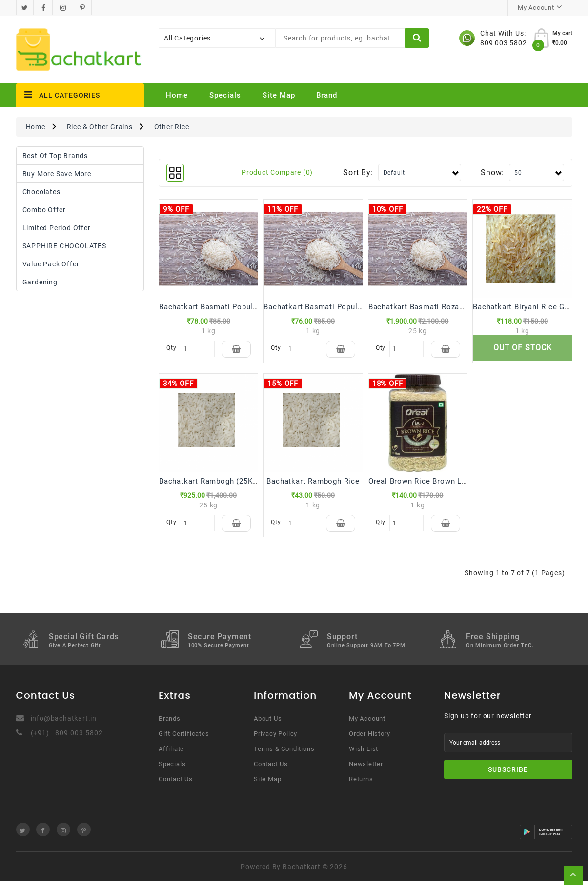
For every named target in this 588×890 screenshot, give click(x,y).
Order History (369, 742)
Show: (492, 172)
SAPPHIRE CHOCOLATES (64, 246)
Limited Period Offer (57, 228)
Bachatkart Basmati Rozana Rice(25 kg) (440, 307)
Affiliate (171, 758)
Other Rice (172, 127)
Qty (171, 348)
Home (177, 95)
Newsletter (366, 773)
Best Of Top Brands (55, 156)
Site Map (279, 95)
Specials (225, 95)
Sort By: (358, 172)
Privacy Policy (275, 742)
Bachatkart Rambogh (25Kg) (209, 485)
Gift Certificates (184, 742)
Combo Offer (44, 210)
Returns (361, 788)
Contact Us (176, 788)
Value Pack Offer (51, 264)
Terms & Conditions (284, 758)
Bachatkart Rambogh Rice (313, 485)
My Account (367, 727)
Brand (327, 95)
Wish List (364, 758)
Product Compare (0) (277, 172)
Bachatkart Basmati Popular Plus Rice (228, 307)
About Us (268, 727)
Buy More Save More (57, 174)
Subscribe (508, 778)
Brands (170, 727)
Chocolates (41, 192)
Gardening (40, 282)
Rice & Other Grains (100, 127)
